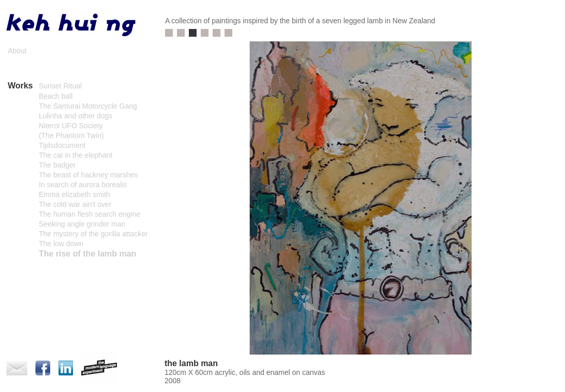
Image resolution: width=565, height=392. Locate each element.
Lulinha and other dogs (76, 116)
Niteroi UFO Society (71, 126)
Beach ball (56, 96)
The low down (61, 244)
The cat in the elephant (76, 155)
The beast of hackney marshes (88, 175)
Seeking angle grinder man (82, 224)
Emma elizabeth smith (75, 194)
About (17, 51)
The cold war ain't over (75, 204)
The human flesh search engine (90, 214)
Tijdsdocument (62, 145)
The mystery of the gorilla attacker (93, 234)
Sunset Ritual (60, 86)
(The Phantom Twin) (71, 135)
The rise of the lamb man (87, 254)
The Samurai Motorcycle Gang (88, 106)
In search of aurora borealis (83, 185)
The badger (57, 165)
